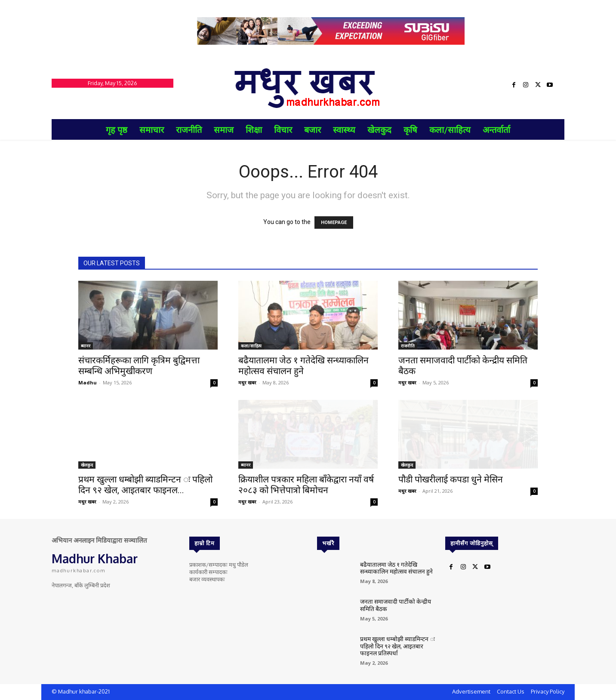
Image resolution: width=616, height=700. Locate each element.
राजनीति (408, 346)
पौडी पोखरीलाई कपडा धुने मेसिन (451, 479)
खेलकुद (87, 465)
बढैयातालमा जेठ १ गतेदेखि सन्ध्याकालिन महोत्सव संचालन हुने (303, 366)
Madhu (88, 382)
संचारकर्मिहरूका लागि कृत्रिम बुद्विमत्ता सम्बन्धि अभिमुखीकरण (139, 366)
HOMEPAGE (334, 223)
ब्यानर (86, 346)
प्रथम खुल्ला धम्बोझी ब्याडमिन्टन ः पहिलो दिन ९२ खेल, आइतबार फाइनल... (145, 485)
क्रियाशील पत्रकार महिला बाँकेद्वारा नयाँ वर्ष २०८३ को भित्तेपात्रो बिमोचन (306, 485)
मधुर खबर (247, 382)
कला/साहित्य (251, 346)
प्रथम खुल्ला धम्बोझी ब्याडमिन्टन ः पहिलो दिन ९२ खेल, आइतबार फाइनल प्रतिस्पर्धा (397, 645)
